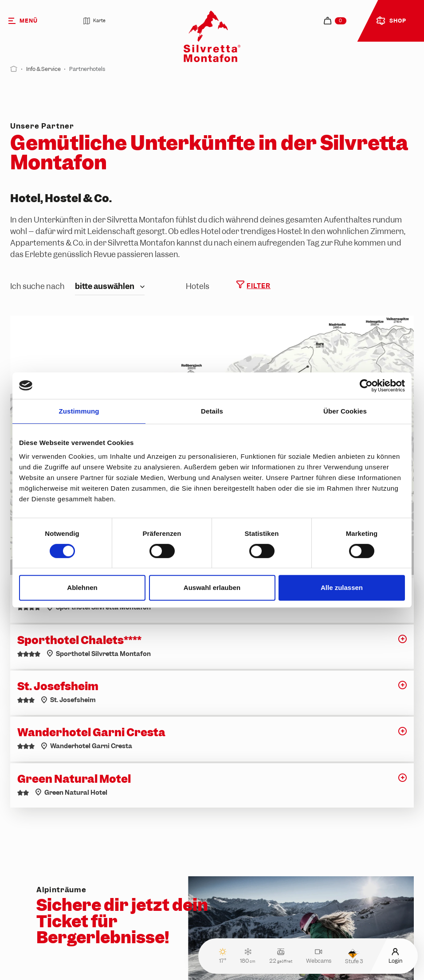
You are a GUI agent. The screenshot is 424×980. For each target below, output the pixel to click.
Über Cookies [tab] (345, 411)
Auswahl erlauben (212, 588)
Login (395, 956)
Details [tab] (212, 411)
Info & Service (43, 69)
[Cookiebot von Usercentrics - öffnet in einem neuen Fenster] (366, 386)
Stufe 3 (354, 956)
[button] (402, 642)
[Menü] (33, 21)
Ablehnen (82, 588)
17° (223, 956)
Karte (94, 21)
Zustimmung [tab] (79, 411)
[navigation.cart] (335, 21)
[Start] (14, 69)
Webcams (319, 956)
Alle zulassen (342, 588)
